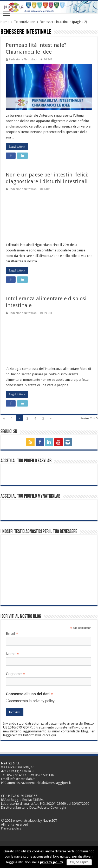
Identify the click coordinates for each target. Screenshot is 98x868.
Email (12, 634)
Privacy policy (11, 828)
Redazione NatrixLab (23, 59)
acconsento (18, 701)
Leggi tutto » (17, 147)
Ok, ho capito (79, 862)
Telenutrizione (25, 22)
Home (5, 22)
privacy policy (44, 701)
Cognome (15, 674)
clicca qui (49, 735)
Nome (12, 654)
